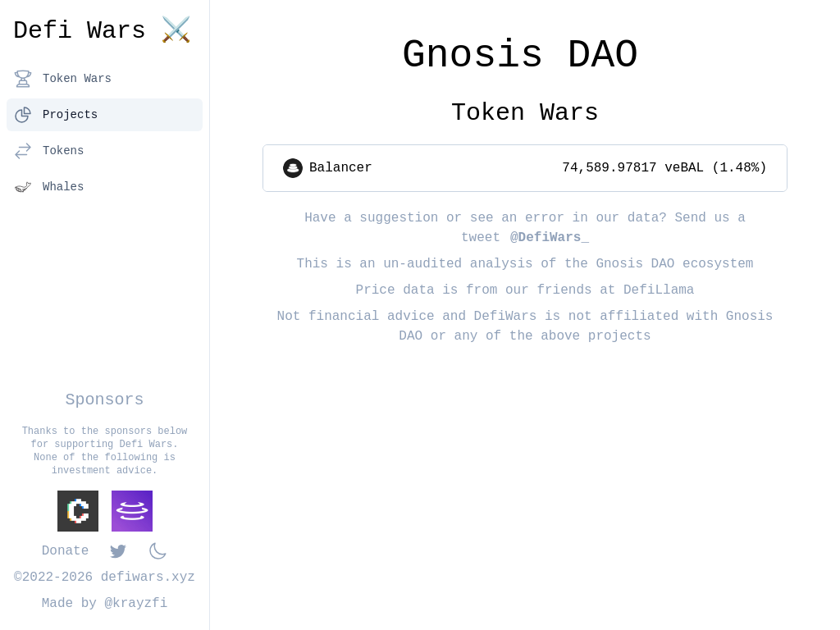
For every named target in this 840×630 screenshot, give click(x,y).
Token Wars (62, 79)
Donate (66, 551)
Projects (55, 115)
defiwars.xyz (148, 577)
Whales (48, 187)
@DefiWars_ (550, 238)
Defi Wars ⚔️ (102, 31)
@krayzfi (137, 604)
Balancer (341, 168)
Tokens (48, 151)
